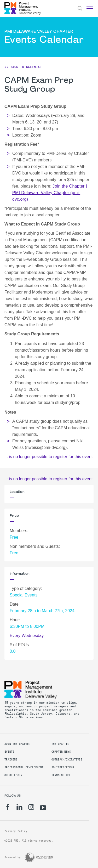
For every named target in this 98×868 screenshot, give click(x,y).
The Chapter (60, 744)
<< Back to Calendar (23, 67)
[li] (19, 807)
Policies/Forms (63, 767)
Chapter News (61, 752)
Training (11, 760)
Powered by (13, 857)
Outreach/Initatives (67, 760)
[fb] (8, 807)
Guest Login (13, 775)
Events (9, 752)
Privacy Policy (16, 831)
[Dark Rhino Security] (39, 857)
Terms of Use (61, 775)
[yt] (43, 808)
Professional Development (24, 767)
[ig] (31, 807)
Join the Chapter (17, 744)
